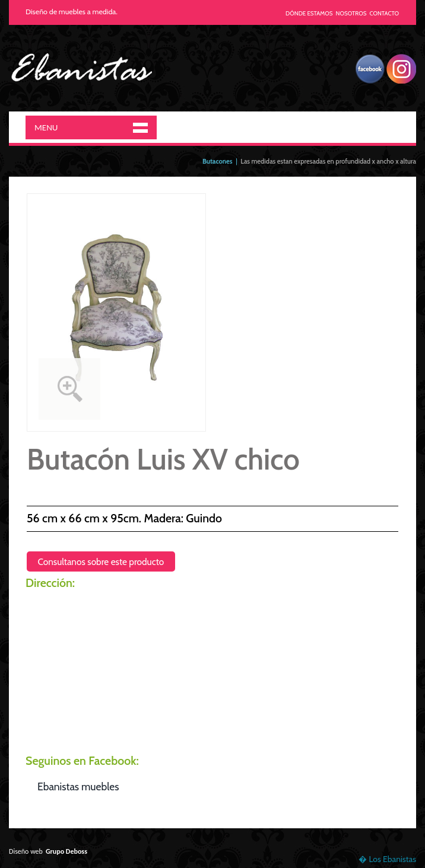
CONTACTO (385, 13)
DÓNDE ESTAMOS (309, 13)
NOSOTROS (351, 13)
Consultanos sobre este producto (101, 562)
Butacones (218, 161)
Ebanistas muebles (78, 786)
